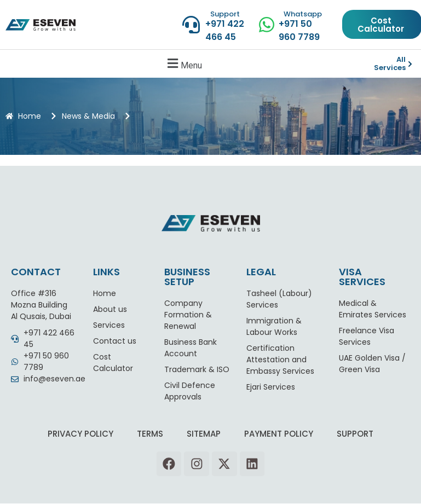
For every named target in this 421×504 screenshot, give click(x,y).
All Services (390, 64)
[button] (183, 64)
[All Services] (410, 64)
